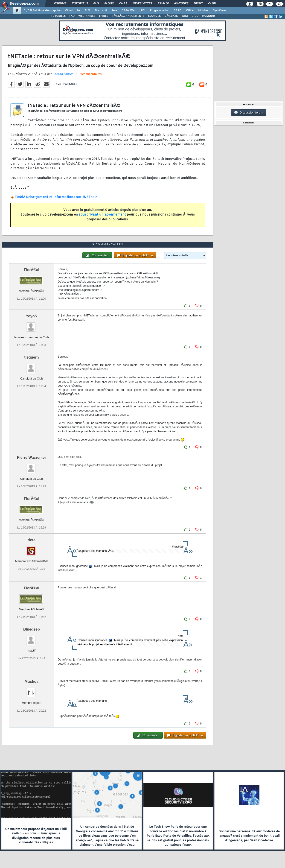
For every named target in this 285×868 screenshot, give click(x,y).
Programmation (160, 11)
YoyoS (32, 316)
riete (32, 540)
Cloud (69, 11)
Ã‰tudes (181, 4)
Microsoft (101, 11)
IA (79, 11)
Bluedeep (32, 629)
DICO (195, 16)
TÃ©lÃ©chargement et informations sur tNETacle (56, 197)
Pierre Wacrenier (32, 457)
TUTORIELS (58, 16)
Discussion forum (249, 113)
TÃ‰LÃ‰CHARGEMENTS (128, 16)
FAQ (96, 4)
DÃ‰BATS (171, 16)
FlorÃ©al (31, 270)
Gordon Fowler (63, 74)
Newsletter (142, 4)
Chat (123, 4)
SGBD (178, 11)
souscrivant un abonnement (102, 215)
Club (212, 4)
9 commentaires (91, 74)
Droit (198, 4)
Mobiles (203, 11)
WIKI (185, 16)
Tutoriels (80, 4)
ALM (87, 11)
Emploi (163, 4)
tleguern (31, 357)
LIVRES (104, 16)
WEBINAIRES (87, 16)
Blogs (109, 4)
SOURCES (154, 16)
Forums (60, 4)
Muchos (32, 682)
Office (190, 11)
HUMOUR (208, 16)
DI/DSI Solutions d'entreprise (42, 11)
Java (114, 11)
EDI (143, 11)
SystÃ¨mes (220, 11)
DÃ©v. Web (129, 11)
